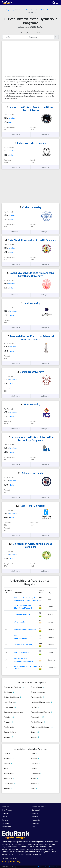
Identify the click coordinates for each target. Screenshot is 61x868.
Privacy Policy (54, 867)
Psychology (11, 10)
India (43, 10)
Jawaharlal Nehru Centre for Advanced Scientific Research (31, 338)
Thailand (35, 817)
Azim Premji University (31, 506)
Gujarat (4, 817)
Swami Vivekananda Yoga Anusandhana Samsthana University (31, 274)
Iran (33, 827)
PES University (31, 404)
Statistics (16, 135)
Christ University (30, 207)
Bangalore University (31, 372)
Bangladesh (36, 810)
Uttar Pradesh (7, 810)
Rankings (45, 135)
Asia (37, 10)
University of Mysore (22, 614)
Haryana (5, 820)
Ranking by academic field (30, 33)
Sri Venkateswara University (25, 629)
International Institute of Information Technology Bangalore (30, 439)
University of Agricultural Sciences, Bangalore (31, 545)
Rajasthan (5, 813)
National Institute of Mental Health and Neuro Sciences (30, 109)
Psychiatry (29, 10)
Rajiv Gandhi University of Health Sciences (30, 240)
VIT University (19, 622)
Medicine (20, 10)
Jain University (30, 303)
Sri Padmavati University (23, 645)
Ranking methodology (11, 861)
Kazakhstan (36, 820)
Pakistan (35, 813)
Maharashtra (6, 827)
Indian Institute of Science (30, 143)
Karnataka (51, 10)
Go (56, 37)
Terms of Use (43, 867)
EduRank (40, 27)
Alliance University (31, 473)
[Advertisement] (30, 59)
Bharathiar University (22, 652)
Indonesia (35, 823)
